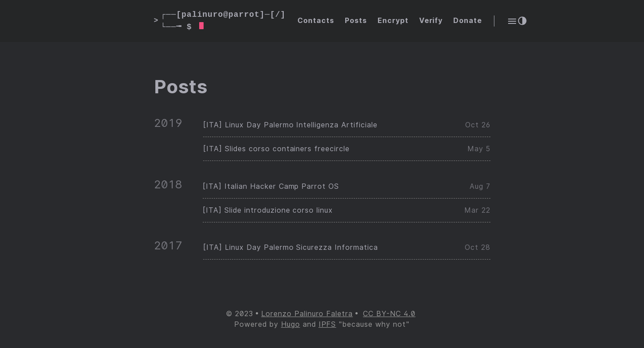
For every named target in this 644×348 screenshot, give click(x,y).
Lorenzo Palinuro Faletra (307, 314)
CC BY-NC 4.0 (389, 314)
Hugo (291, 324)
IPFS (328, 324)
